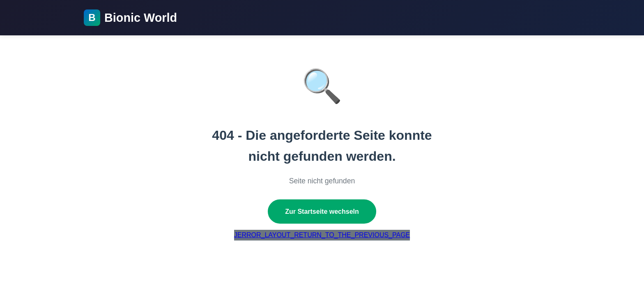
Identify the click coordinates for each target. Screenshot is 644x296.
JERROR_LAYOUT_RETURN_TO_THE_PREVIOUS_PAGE (322, 235)
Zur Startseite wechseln (322, 212)
